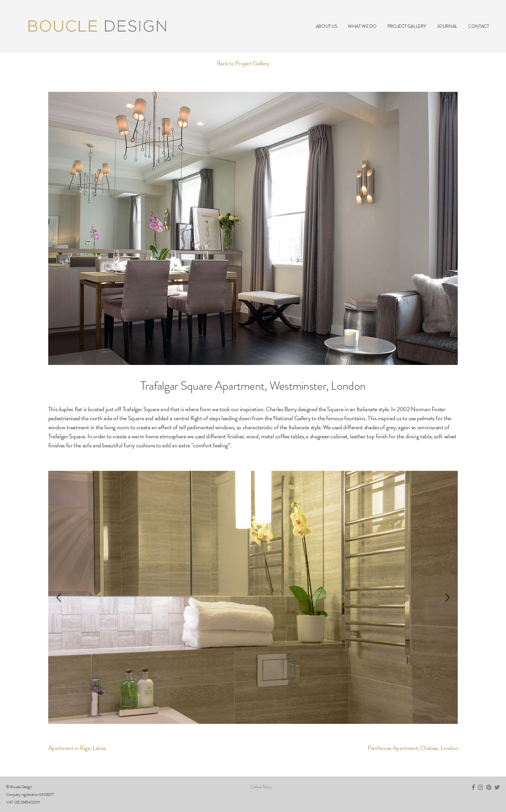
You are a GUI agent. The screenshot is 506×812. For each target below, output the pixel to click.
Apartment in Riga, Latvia (77, 748)
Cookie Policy (261, 787)
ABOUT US (326, 26)
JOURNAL (447, 26)
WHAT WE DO (362, 26)
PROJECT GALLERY (407, 26)
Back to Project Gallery (243, 63)
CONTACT (479, 26)
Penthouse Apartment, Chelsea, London (413, 748)
